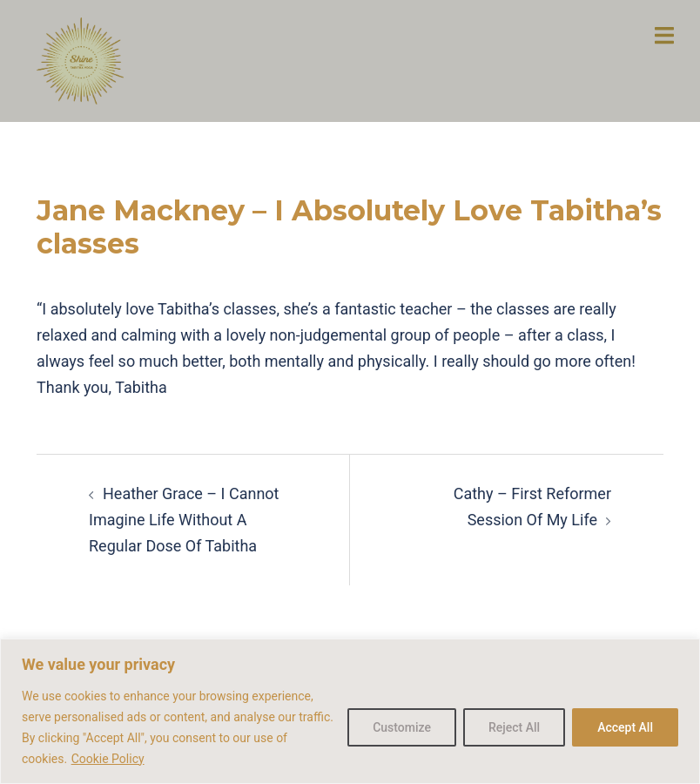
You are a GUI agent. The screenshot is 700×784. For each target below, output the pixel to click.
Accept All (625, 727)
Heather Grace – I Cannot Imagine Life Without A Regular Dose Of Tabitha (184, 520)
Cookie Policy (108, 759)
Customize (402, 727)
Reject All (514, 727)
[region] (350, 711)
